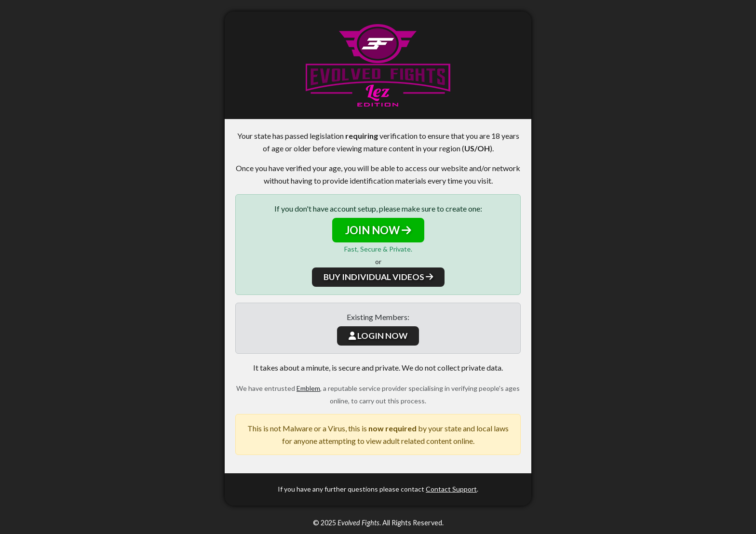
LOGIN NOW (378, 336)
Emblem (308, 388)
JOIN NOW (378, 230)
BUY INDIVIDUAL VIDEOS (378, 277)
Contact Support (451, 489)
